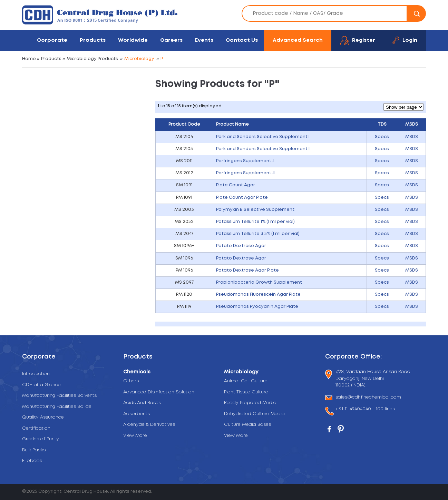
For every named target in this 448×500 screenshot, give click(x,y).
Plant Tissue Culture (246, 392)
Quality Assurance (43, 417)
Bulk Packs (34, 450)
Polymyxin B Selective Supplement (255, 210)
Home (29, 59)
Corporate (52, 40)
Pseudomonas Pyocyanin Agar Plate (257, 307)
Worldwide (133, 40)
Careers (171, 40)
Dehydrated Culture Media (254, 414)
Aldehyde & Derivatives (149, 425)
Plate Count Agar (236, 185)
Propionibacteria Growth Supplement (259, 282)
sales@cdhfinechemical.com (368, 398)
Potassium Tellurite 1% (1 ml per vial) (255, 222)
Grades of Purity (41, 439)
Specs (382, 137)
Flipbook (32, 461)
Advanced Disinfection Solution (159, 392)
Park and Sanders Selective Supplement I (263, 137)
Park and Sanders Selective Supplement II (263, 149)
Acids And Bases (142, 403)
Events (204, 40)
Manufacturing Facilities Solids (57, 407)
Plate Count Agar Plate (242, 198)
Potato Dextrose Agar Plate (247, 270)
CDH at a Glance (41, 385)
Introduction (36, 374)
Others (131, 381)
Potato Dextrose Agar (241, 246)
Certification (36, 428)
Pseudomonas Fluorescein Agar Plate (258, 295)
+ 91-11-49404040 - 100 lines (365, 410)
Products (93, 40)
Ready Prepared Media (250, 403)
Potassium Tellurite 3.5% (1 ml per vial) (258, 234)
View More (135, 436)
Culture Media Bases (247, 425)
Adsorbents (137, 414)
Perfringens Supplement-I (245, 161)
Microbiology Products (92, 59)
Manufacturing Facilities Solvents (59, 396)
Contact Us (242, 40)
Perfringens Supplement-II (246, 173)
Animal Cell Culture (246, 381)
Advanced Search (298, 40)
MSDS (412, 137)
